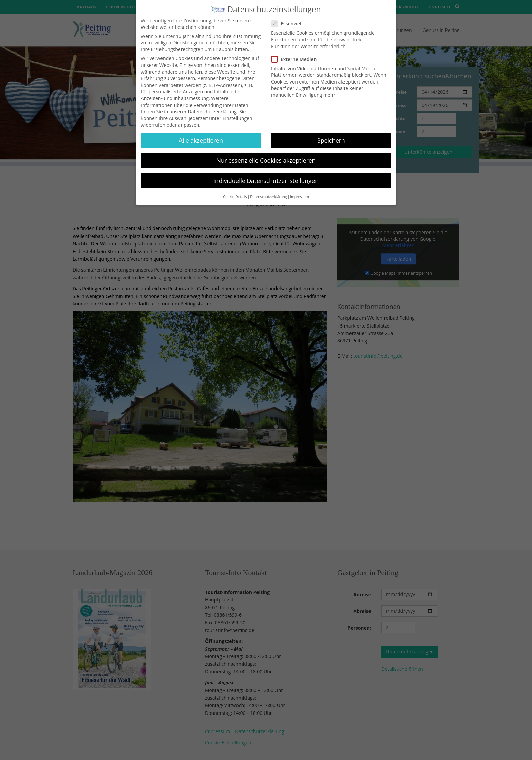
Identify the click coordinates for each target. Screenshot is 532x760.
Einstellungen (237, 109)
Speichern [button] (331, 131)
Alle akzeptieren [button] (201, 131)
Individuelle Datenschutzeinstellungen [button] (266, 171)
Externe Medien (296, 50)
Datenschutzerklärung (212, 102)
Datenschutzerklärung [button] (268, 187)
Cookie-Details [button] (235, 187)
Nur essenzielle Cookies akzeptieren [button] (266, 151)
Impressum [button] (299, 187)
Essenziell (289, 14)
